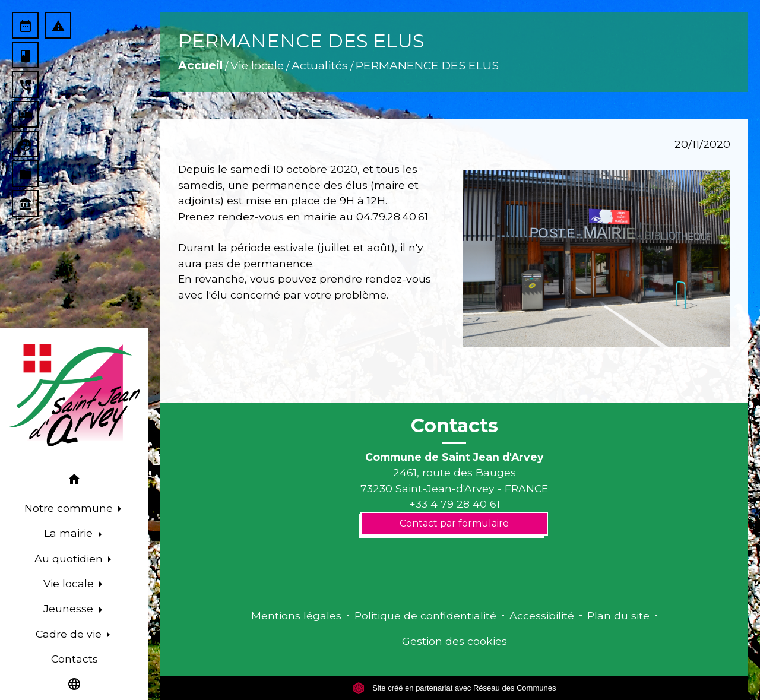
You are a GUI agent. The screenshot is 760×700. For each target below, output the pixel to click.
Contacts (455, 426)
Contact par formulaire (454, 523)
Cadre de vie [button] (70, 634)
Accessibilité (542, 615)
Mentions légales (296, 615)
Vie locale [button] (70, 583)
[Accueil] (74, 395)
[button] (74, 481)
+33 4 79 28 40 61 (455, 504)
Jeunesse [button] (70, 608)
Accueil (200, 65)
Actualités (320, 65)
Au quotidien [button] (70, 558)
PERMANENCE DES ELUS (427, 65)
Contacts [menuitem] (75, 659)
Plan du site (618, 615)
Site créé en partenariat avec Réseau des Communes (455, 688)
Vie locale (257, 65)
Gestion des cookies (455, 641)
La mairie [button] (70, 533)
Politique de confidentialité (425, 615)
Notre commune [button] (70, 508)
